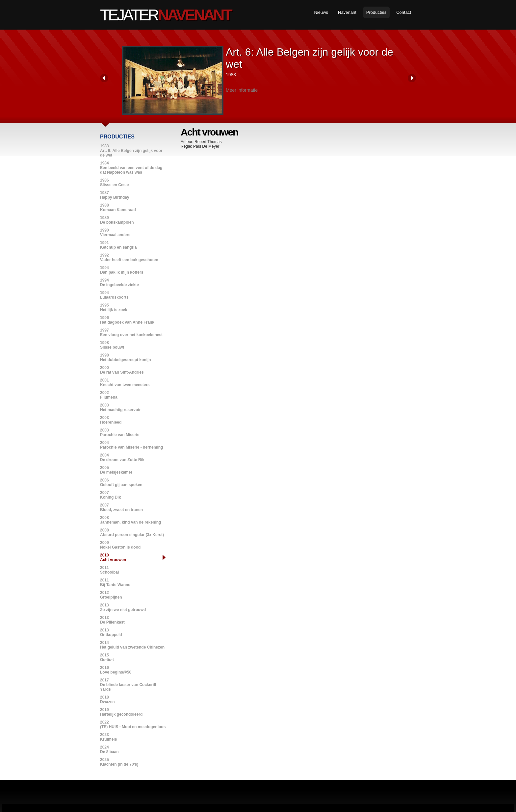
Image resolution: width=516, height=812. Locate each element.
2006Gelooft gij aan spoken (121, 482)
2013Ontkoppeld (111, 632)
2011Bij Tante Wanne (115, 582)
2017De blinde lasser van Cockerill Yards (128, 685)
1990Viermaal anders (115, 233)
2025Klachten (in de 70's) (119, 762)
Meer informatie (242, 90)
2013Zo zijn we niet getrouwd (123, 607)
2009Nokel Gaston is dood (120, 545)
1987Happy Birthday (115, 195)
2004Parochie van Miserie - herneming (131, 445)
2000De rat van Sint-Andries (122, 370)
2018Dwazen (107, 700)
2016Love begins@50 (116, 670)
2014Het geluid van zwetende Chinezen (132, 645)
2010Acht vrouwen (113, 557)
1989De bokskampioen (117, 220)
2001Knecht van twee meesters (125, 382)
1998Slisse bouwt (112, 345)
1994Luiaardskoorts (114, 295)
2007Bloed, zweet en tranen (121, 507)
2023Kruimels (108, 737)
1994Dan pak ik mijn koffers (122, 270)
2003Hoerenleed (111, 420)
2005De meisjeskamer (116, 470)
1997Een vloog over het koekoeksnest (131, 332)
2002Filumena (109, 395)
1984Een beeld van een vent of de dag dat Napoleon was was (131, 168)
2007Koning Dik (110, 495)
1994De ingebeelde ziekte (119, 283)
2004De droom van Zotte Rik (122, 457)
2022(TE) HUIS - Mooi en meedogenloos (133, 725)
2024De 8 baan (109, 750)
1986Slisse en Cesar (115, 183)
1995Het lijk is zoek (114, 308)
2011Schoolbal (109, 570)
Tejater (166, 15)
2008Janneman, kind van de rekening (130, 520)
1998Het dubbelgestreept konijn (126, 357)
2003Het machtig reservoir (120, 407)
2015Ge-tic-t (107, 657)
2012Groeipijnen (111, 595)
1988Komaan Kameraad (118, 208)
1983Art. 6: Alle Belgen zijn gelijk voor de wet (131, 151)
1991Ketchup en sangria (118, 245)
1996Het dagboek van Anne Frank (127, 320)
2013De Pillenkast (112, 620)
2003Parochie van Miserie (120, 432)
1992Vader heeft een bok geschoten (129, 258)
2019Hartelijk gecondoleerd (121, 712)
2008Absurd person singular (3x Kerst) (132, 532)
